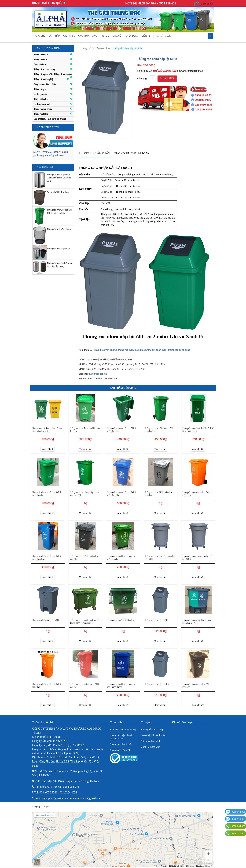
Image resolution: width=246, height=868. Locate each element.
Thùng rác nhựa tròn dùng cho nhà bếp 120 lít (197, 558)
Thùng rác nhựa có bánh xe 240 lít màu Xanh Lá (47, 494)
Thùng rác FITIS (41, 114)
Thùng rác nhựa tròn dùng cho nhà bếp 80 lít (160, 558)
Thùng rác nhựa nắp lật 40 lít (157, 684)
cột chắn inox (159, 350)
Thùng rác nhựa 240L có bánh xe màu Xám (159, 494)
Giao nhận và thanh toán (153, 735)
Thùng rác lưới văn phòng (59, 229)
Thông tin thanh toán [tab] (132, 153)
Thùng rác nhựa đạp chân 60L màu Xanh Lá (85, 430)
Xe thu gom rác (41, 94)
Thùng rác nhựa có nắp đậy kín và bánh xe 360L (84, 494)
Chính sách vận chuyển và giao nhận (122, 737)
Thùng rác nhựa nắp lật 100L (157, 620)
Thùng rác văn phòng (43, 109)
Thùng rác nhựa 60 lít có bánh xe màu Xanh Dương (121, 686)
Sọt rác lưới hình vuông (58, 192)
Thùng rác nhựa (41, 55)
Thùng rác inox (40, 60)
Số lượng (142, 79)
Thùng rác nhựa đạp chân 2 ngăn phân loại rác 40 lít (197, 622)
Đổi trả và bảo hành (151, 741)
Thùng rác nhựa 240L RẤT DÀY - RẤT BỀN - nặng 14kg (198, 430)
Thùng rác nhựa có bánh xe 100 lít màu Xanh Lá (122, 430)
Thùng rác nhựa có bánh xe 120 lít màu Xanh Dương (47, 558)
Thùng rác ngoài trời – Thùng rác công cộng (53, 74)
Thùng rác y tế (40, 89)
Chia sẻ (117, 36)
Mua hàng (167, 78)
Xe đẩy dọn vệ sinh (42, 104)
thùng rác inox (126, 350)
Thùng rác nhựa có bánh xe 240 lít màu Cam (197, 494)
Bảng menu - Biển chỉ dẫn (45, 84)
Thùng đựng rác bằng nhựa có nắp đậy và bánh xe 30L (47, 430)
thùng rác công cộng (179, 350)
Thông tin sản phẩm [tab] (95, 153)
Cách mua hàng (88, 36)
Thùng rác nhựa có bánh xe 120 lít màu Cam (47, 686)
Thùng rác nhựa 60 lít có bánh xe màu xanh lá (121, 558)
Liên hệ (146, 36)
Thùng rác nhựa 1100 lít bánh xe (121, 620)
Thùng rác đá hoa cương (45, 69)
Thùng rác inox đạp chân (58, 248)
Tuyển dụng (131, 36)
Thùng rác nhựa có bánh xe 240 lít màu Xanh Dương (122, 494)
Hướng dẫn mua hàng (152, 730)
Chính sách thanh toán (121, 744)
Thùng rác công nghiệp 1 (45, 79)
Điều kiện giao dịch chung (123, 730)
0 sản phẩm (207, 4)
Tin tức (105, 36)
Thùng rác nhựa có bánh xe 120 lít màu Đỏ (84, 686)
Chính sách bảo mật (120, 750)
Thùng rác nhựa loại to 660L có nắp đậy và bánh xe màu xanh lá (85, 622)
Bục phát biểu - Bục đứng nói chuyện (50, 119)
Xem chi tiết (48, 449)
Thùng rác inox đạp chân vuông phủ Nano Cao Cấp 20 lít (59, 178)
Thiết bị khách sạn (42, 99)
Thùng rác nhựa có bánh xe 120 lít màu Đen (197, 686)
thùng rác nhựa (143, 350)
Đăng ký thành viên (151, 747)
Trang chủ (39, 36)
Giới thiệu (69, 36)
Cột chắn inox (40, 64)
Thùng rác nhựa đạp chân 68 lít (46, 620)
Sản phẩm (54, 36)
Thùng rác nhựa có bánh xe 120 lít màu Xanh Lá (159, 430)
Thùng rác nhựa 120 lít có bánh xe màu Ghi (84, 558)
